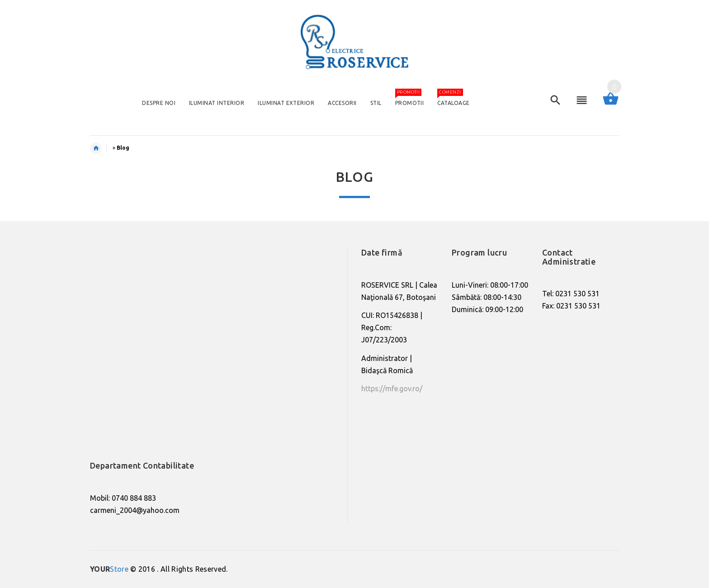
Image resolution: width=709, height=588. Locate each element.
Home (101, 148)
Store (109, 569)
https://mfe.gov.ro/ (392, 389)
